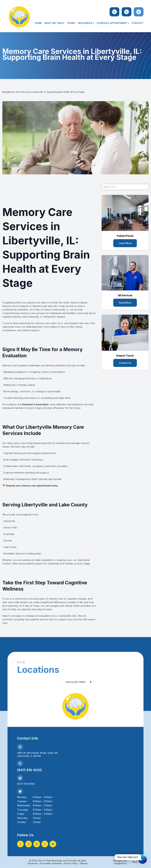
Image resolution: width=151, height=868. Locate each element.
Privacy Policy (71, 863)
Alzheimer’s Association (35, 404)
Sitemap (84, 863)
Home (38, 23)
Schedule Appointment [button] (113, 23)
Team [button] (71, 23)
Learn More (125, 243)
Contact (138, 23)
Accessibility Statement (51, 863)
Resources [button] (86, 23)
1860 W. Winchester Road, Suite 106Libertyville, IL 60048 (37, 754)
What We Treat (54, 23)
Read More (125, 303)
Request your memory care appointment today (32, 486)
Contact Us (125, 363)
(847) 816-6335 (29, 770)
